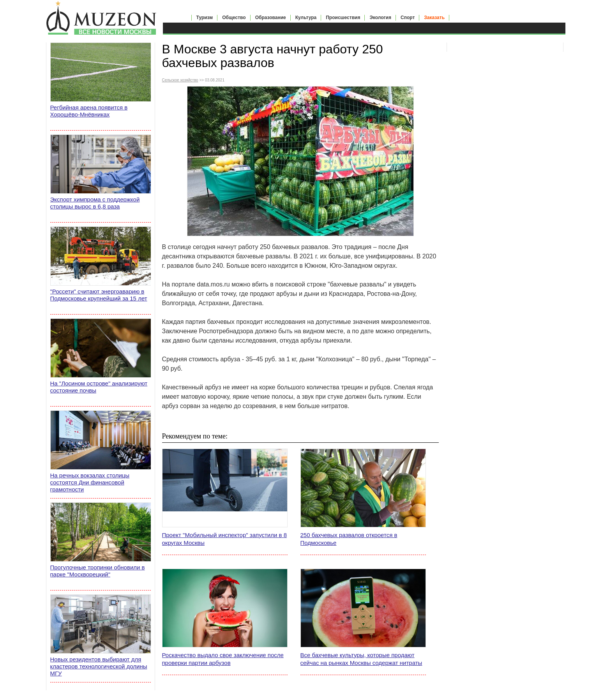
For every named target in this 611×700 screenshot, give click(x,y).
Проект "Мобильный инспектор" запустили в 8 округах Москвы (225, 539)
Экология (380, 18)
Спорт (408, 18)
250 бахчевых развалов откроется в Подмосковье (349, 539)
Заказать (434, 18)
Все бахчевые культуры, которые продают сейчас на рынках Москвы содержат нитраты (361, 659)
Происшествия (343, 18)
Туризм (205, 18)
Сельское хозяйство (180, 80)
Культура (306, 18)
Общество (234, 18)
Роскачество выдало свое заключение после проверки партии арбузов (223, 659)
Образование (271, 18)
